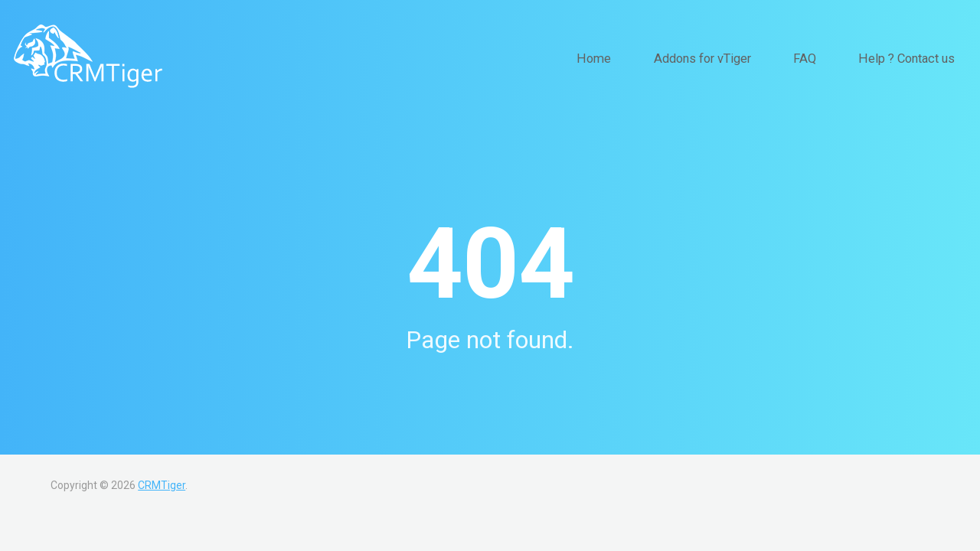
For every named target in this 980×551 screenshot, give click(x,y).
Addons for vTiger (743, 58)
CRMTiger (162, 485)
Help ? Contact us (916, 58)
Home (652, 58)
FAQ (830, 58)
